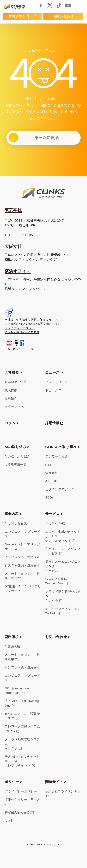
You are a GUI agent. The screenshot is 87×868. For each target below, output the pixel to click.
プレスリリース (57, 382)
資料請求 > (13, 637)
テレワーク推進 (56, 456)
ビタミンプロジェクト (62, 489)
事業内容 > (13, 514)
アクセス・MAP (16, 407)
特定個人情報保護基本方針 (22, 332)
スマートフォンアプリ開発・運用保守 (22, 576)
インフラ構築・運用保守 (22, 557)
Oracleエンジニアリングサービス (22, 547)
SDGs (49, 497)
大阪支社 (13, 246)
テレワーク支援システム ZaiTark (22, 729)
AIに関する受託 (16, 523)
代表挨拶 (11, 390)
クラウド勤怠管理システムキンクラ (63, 596)
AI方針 (9, 821)
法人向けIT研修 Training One (22, 703)
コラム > (12, 423)
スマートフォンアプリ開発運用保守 (22, 657)
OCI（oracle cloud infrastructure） (18, 691)
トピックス (53, 390)
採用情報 (52, 423)
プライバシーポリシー (20, 328)
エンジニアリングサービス (23, 534)
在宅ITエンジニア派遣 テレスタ (23, 716)
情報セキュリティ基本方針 (22, 802)
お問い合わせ (63, 16)
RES (48, 465)
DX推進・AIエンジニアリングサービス (23, 589)
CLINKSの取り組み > (62, 447)
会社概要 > (13, 372)
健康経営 (52, 473)
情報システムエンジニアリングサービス (63, 566)
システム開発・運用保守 (22, 565)
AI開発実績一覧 (16, 465)
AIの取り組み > (17, 447)
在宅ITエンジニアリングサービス (63, 551)
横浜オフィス (18, 271)
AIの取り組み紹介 (17, 456)
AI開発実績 (12, 646)
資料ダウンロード (22, 16)
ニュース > (54, 372)
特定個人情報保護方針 (20, 812)
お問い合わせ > (58, 637)
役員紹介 (11, 398)
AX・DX (51, 481)
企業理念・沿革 (16, 382)
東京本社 (13, 210)
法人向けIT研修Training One (56, 581)
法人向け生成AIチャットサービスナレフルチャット (63, 536)
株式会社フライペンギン (63, 791)
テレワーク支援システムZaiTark (63, 611)
